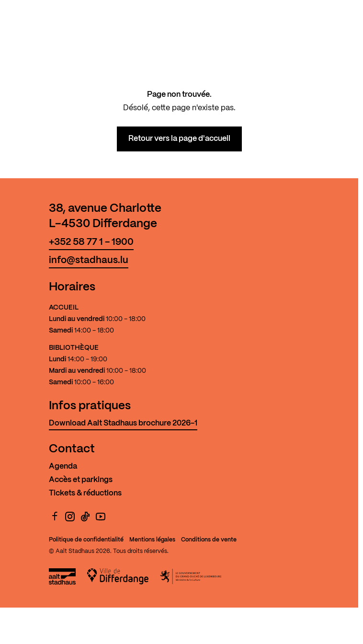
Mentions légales (152, 540)
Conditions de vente (209, 540)
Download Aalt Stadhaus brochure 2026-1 (123, 423)
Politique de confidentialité (86, 540)
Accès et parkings (81, 480)
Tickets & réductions (85, 493)
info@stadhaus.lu (89, 260)
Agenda (63, 466)
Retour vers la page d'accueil (179, 139)
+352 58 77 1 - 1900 (91, 242)
